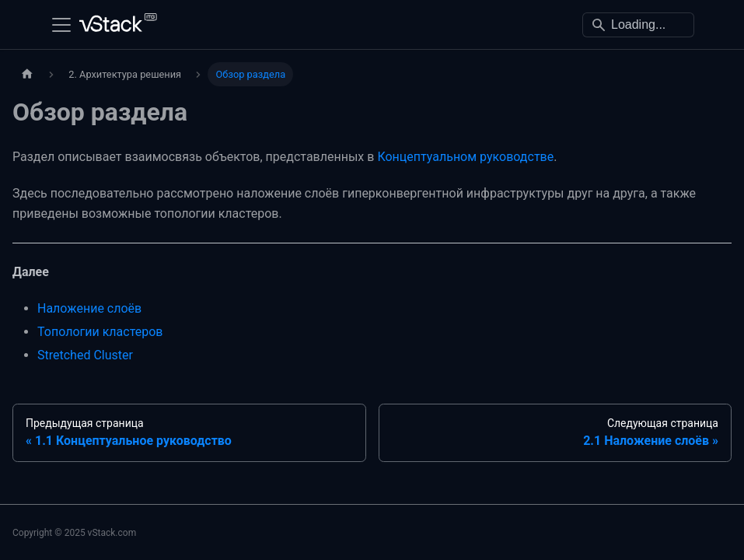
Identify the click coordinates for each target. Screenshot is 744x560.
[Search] (638, 25)
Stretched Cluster (85, 355)
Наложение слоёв (89, 308)
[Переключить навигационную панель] (61, 25)
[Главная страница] (27, 74)
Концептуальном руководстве (465, 157)
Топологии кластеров (100, 332)
